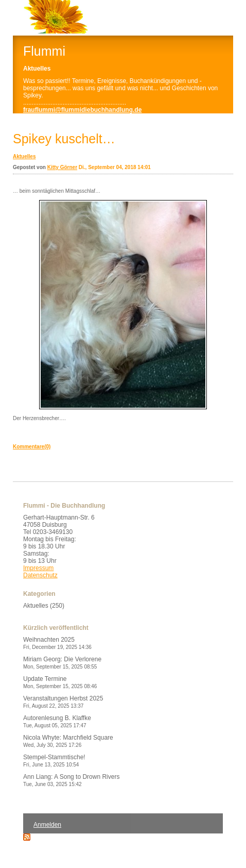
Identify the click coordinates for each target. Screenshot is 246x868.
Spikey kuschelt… (64, 139)
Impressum (38, 568)
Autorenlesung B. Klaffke (57, 721)
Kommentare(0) (32, 447)
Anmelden (47, 825)
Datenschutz (40, 575)
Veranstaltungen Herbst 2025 (63, 702)
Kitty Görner (62, 167)
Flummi (44, 51)
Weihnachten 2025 (57, 643)
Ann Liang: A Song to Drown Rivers (71, 780)
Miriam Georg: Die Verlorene (62, 663)
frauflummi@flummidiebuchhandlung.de (82, 110)
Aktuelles (24, 156)
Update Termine (60, 682)
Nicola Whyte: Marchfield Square (68, 741)
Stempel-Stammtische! (54, 761)
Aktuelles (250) (44, 606)
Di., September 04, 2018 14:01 (115, 167)
